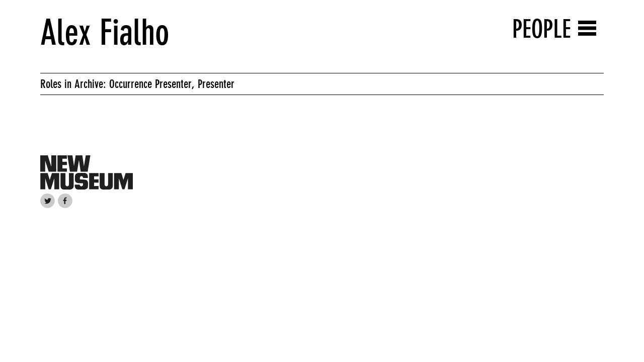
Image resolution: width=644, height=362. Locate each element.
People (542, 29)
